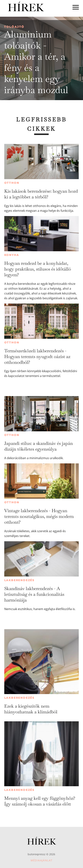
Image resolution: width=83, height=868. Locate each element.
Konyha (12, 255)
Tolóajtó (14, 27)
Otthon (12, 183)
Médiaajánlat (42, 860)
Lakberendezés (19, 580)
